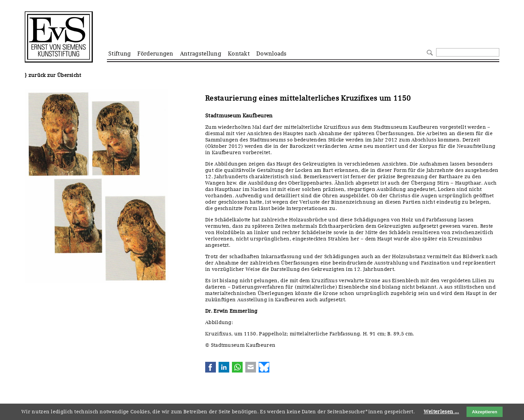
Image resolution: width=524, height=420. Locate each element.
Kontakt (239, 54)
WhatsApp (237, 367)
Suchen (429, 52)
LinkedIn (224, 367)
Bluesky (264, 367)
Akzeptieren (485, 412)
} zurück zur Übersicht (53, 75)
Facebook (211, 367)
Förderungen (155, 54)
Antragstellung (201, 54)
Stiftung (119, 54)
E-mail (251, 367)
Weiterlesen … (441, 412)
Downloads (272, 54)
